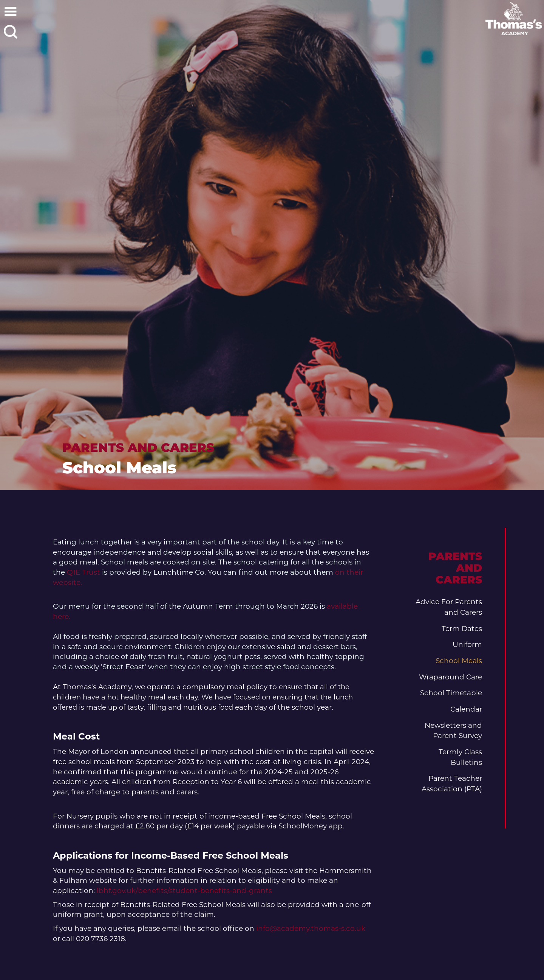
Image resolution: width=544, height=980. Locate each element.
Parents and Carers (138, 447)
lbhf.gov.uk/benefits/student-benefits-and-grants (185, 891)
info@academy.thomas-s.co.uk (311, 928)
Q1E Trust (83, 572)
